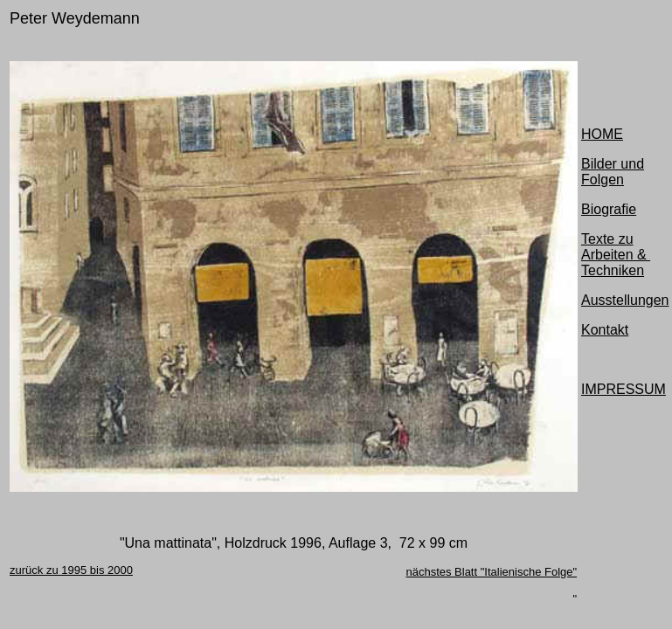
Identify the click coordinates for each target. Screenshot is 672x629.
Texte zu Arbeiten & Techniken (616, 255)
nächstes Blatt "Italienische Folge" (491, 572)
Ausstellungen (625, 300)
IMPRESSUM (624, 389)
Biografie (609, 209)
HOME (602, 134)
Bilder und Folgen (613, 172)
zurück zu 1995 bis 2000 (71, 570)
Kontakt (605, 330)
